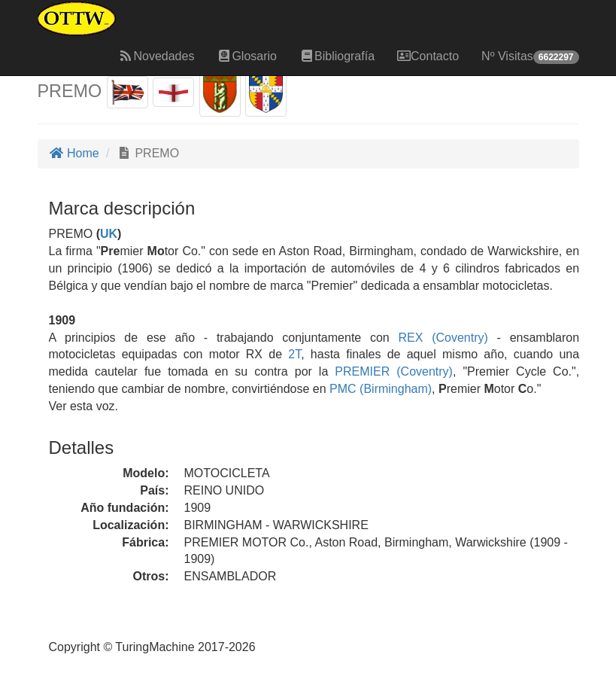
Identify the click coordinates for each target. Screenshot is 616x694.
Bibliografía (337, 56)
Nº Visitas (530, 57)
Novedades (156, 56)
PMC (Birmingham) (379, 389)
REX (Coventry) (439, 338)
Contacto (428, 56)
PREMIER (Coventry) (390, 371)
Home (74, 153)
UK (109, 234)
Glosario (247, 56)
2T (294, 354)
